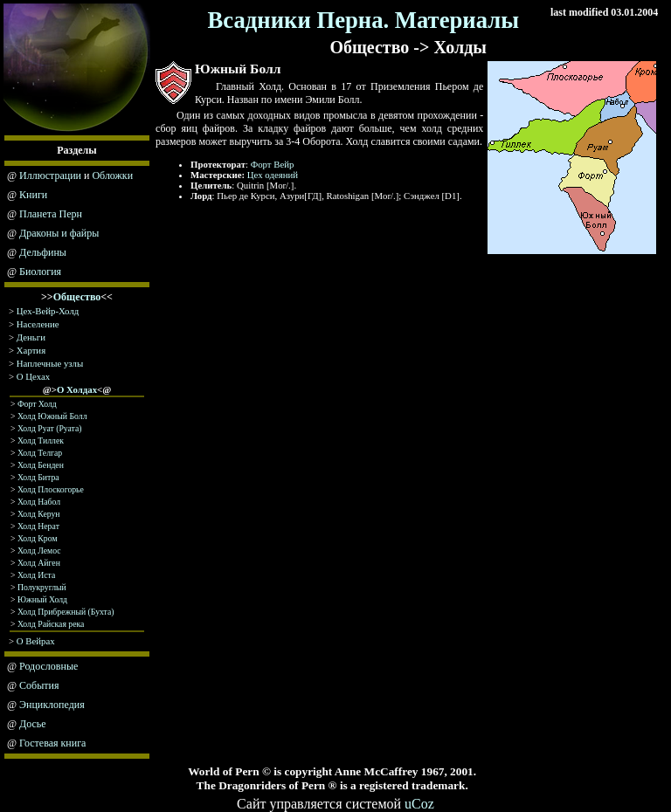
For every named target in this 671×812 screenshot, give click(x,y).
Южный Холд (42, 599)
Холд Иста (36, 575)
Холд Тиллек (41, 440)
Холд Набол (39, 502)
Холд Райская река (51, 624)
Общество (77, 297)
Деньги (31, 337)
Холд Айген (39, 563)
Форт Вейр (273, 164)
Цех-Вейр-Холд (48, 311)
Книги (33, 195)
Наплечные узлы (50, 363)
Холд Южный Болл (52, 416)
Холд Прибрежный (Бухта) (66, 612)
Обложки (112, 175)
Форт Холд (37, 404)
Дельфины (43, 252)
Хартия (31, 350)
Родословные (48, 666)
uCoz (419, 804)
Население (38, 324)
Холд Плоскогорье (51, 489)
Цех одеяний (273, 175)
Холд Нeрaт (38, 526)
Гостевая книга (52, 743)
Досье (33, 724)
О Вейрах (36, 641)
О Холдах (77, 389)
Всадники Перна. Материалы (364, 20)
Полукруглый (42, 587)
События (39, 685)
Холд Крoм (38, 538)
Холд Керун (39, 514)
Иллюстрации (50, 175)
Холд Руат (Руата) (50, 428)
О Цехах (33, 376)
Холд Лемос (39, 551)
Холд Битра (38, 477)
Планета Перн (51, 214)
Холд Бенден (41, 465)
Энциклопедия (52, 705)
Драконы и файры (59, 233)
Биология (40, 272)
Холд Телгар (40, 453)
